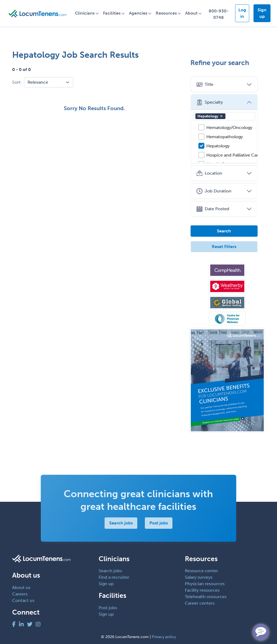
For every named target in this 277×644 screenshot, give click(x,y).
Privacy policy (164, 637)
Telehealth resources (206, 597)
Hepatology (214, 116)
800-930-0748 (219, 14)
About (192, 13)
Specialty (213, 102)
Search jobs (121, 523)
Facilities (113, 13)
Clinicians (86, 13)
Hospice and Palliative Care (237, 155)
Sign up (262, 13)
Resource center (201, 571)
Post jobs (159, 523)
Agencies (139, 13)
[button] (225, 116)
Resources (167, 13)
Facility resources (202, 590)
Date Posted (216, 209)
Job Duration (217, 191)
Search (227, 231)
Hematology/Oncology (233, 128)
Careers (20, 594)
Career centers (200, 603)
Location (213, 173)
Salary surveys (199, 577)
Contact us (23, 600)
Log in (243, 13)
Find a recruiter (114, 577)
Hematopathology (228, 137)
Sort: (17, 82)
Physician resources (205, 584)
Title (208, 84)
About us (21, 587)
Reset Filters (227, 247)
